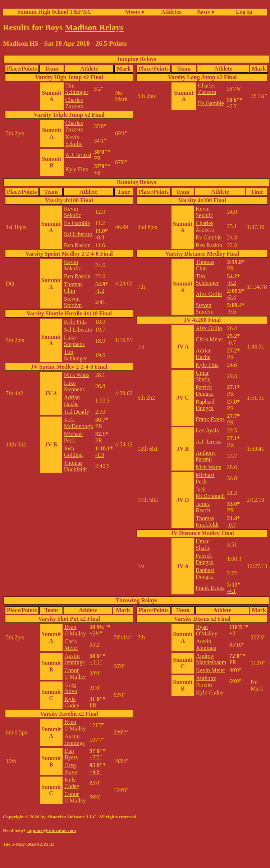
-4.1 (231, 591)
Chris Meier (209, 339)
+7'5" (96, 757)
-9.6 (231, 312)
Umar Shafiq (203, 376)
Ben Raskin (77, 245)
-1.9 (100, 455)
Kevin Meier (210, 670)
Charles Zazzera (75, 103)
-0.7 (231, 343)
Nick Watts (77, 375)
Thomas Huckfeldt (75, 466)
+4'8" (96, 772)
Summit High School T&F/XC (54, 12)
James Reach (203, 507)
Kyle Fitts (77, 169)
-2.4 (231, 297)
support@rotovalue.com (51, 830)
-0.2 (231, 283)
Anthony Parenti (206, 456)
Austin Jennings (74, 659)
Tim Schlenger (77, 89)
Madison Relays (94, 27)
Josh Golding (73, 452)
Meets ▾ (135, 12)
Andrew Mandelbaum (211, 659)
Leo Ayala (207, 430)
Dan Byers (71, 754)
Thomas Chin (73, 287)
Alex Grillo (209, 294)
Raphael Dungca (205, 405)
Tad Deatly (77, 412)
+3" (234, 633)
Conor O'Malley (75, 673)
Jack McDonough (79, 423)
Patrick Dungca (205, 390)
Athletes (171, 12)
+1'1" (96, 662)
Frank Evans (210, 419)
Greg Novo (71, 688)
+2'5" (233, 106)
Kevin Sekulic (74, 141)
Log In (243, 12)
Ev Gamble (211, 103)
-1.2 (100, 291)
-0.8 (100, 237)
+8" (99, 173)
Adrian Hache (72, 401)
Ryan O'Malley (75, 630)
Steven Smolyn (73, 302)
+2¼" (96, 633)
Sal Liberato (78, 234)
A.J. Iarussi (78, 155)
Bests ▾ (206, 12)
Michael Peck (73, 437)
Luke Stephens (74, 341)
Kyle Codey (72, 702)
